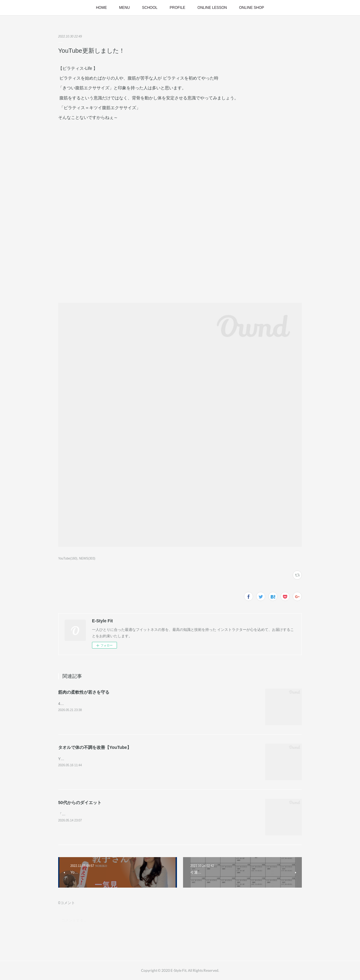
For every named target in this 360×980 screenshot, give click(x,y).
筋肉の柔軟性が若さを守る (84, 692)
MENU (124, 8)
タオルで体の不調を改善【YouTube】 (95, 747)
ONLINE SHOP (252, 8)
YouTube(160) (68, 558)
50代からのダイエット (80, 803)
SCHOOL (150, 8)
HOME (101, 8)
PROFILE (177, 8)
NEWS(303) (87, 558)
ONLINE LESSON (212, 8)
